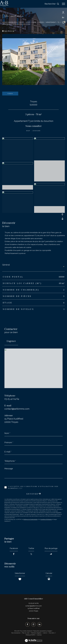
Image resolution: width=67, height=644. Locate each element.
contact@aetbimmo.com (17, 409)
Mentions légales (36, 633)
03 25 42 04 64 (12, 399)
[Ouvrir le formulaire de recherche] (52, 4)
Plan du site (26, 633)
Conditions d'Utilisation (46, 519)
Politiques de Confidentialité (30, 519)
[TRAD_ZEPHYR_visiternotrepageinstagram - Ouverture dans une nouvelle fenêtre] (34, 624)
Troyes (41, 22)
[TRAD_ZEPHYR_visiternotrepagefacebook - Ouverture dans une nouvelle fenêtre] (27, 624)
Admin (45, 633)
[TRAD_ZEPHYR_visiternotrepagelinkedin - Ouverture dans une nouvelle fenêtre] (40, 624)
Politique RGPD (30, 635)
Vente (28, 22)
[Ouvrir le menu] (63, 4)
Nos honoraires (16, 633)
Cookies (39, 635)
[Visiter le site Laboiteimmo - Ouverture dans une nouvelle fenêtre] (33, 639)
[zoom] (18, 139)
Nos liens (52, 633)
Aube (34, 22)
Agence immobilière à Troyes (13, 22)
